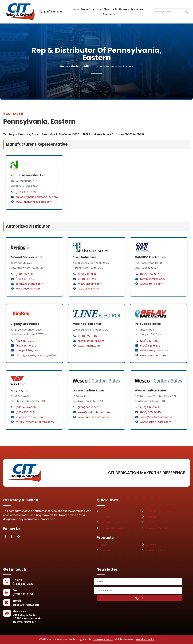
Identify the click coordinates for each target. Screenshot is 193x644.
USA (100, 66)
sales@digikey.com (28, 350)
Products (86, 10)
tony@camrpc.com (152, 279)
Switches (151, 545)
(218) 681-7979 (25, 341)
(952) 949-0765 (26, 408)
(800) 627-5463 (88, 336)
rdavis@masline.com (91, 341)
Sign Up (140, 598)
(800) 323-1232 (87, 279)
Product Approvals (156, 550)
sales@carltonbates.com (94, 412)
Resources (137, 10)
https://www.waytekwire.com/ (35, 422)
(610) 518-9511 (24, 274)
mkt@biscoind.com (90, 284)
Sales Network (121, 10)
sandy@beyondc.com (29, 284)
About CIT (106, 511)
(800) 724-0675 (150, 274)
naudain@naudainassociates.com (37, 197)
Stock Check (104, 10)
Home (76, 10)
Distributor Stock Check (159, 511)
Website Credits (145, 639)
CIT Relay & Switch (103, 639)
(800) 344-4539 (26, 346)
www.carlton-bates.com (93, 417)
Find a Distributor (83, 66)
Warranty (151, 517)
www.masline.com (89, 346)
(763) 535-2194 (23, 594)
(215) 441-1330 (87, 274)
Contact (108, 14)
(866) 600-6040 (88, 408)
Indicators (106, 550)
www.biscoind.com (90, 289)
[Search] (186, 12)
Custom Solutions (110, 523)
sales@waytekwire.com (31, 417)
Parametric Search (156, 528)
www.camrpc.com (152, 284)
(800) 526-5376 (150, 346)
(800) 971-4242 (25, 279)
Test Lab (105, 517)
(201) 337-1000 (149, 341)
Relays (104, 545)
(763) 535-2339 (53, 12)
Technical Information (113, 528)
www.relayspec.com (153, 355)
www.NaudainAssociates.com (34, 202)
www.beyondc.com (28, 289)
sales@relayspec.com (154, 350)
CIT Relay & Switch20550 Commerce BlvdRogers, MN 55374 (28, 619)
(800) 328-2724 (26, 412)
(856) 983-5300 (26, 192)
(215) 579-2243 (150, 408)
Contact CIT (153, 523)
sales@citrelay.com (26, 605)
